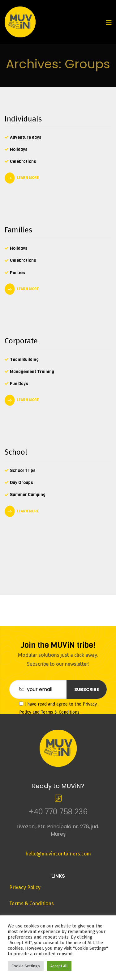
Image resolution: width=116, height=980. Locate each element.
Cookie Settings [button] (26, 966)
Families (18, 230)
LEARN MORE (28, 178)
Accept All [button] (59, 966)
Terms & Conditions (60, 712)
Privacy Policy (25, 887)
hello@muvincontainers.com (58, 854)
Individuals (23, 119)
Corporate (21, 341)
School (16, 452)
